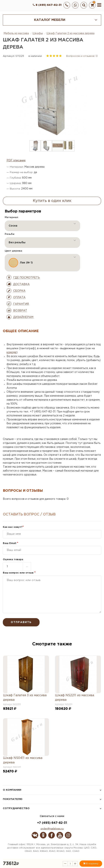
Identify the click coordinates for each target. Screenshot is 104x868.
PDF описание (16, 161)
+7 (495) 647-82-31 (52, 823)
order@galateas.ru (52, 829)
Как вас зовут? (13, 527)
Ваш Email (11, 543)
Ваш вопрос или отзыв (19, 573)
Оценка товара (13, 560)
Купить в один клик (52, 201)
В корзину (91, 863)
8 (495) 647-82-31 (47, 5)
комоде (11, 352)
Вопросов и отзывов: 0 (82, 56)
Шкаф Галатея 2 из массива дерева (70, 33)
